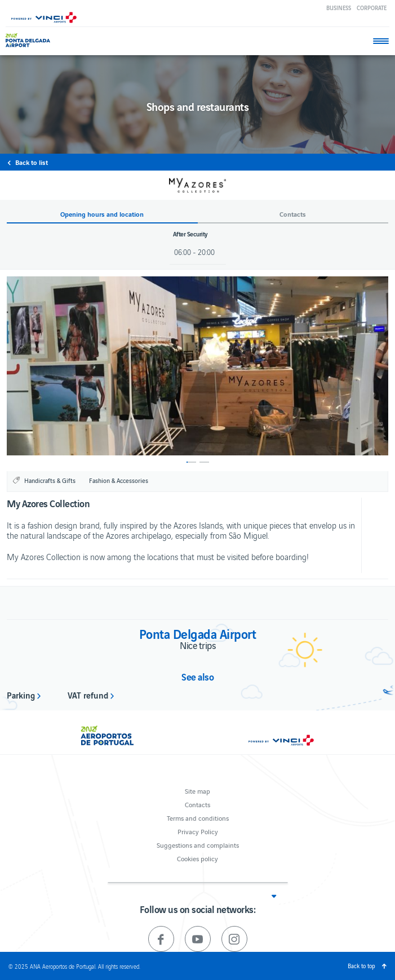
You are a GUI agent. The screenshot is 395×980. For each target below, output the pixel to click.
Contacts (197, 804)
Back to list (32, 162)
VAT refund (88, 695)
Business (339, 8)
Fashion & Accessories (119, 480)
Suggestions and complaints (198, 845)
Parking (21, 695)
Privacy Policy (198, 831)
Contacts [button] (293, 214)
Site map (197, 791)
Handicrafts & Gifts (50, 480)
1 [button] (191, 462)
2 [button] (204, 462)
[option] (197, 366)
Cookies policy (197, 858)
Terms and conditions (198, 818)
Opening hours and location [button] (102, 214)
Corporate (372, 8)
